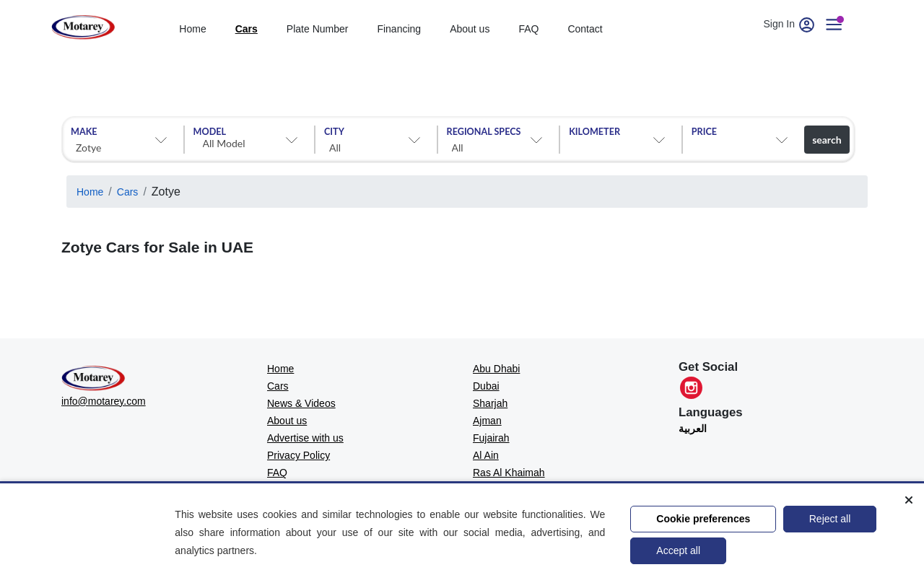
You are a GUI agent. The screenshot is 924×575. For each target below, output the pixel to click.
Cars (128, 192)
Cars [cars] (247, 29)
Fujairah (491, 438)
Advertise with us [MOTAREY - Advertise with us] (305, 438)
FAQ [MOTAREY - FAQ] (277, 473)
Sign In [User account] (790, 24)
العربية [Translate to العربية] (693, 429)
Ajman (487, 421)
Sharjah (490, 403)
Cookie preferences (703, 519)
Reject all (830, 519)
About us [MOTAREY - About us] (287, 421)
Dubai (486, 386)
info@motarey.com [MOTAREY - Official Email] (104, 401)
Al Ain (486, 455)
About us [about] (470, 29)
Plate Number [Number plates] (318, 29)
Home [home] (192, 29)
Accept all (678, 550)
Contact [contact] (585, 29)
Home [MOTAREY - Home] (280, 369)
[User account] (840, 24)
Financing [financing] (399, 29)
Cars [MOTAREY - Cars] (278, 386)
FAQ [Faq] (528, 29)
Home (90, 192)
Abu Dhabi (496, 369)
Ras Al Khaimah (509, 473)
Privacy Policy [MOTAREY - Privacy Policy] (298, 455)
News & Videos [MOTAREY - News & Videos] (301, 403)
